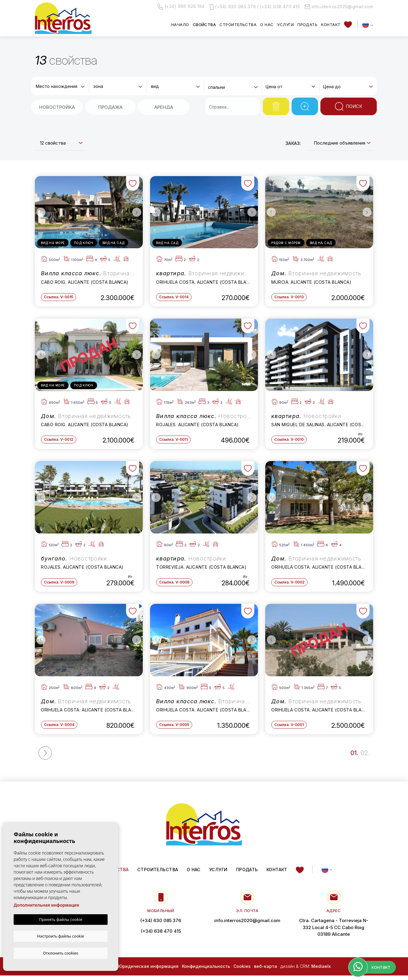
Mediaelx (321, 970)
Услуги (285, 25)
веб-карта (266, 970)
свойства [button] (204, 25)
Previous (41, 212)
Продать (307, 25)
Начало (180, 25)
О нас (267, 25)
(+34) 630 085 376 (235, 7)
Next (137, 212)
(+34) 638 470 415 (280, 7)
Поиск (349, 106)
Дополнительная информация (46, 906)
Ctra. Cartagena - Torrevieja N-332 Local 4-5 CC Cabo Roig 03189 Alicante (334, 931)
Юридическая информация (148, 970)
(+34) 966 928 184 (181, 7)
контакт (331, 25)
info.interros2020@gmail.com (339, 7)
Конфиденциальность (206, 970)
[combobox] (60, 86)
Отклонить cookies (61, 953)
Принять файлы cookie (61, 920)
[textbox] (61, 86)
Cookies (242, 970)
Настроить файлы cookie (61, 936)
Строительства (238, 25)
